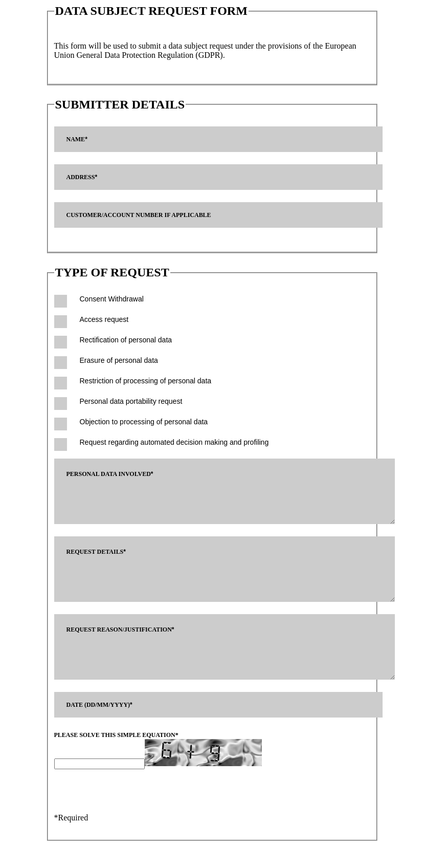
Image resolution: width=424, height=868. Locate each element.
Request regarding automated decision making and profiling (174, 442)
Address (82, 177)
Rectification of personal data (126, 340)
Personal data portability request (131, 401)
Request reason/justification (120, 645)
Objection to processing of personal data (144, 422)
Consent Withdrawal (112, 299)
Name (77, 139)
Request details (96, 559)
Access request (104, 319)
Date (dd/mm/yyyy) (99, 728)
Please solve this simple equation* (116, 758)
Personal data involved (110, 474)
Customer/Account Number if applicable (139, 215)
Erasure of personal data (119, 360)
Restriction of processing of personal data (146, 381)
